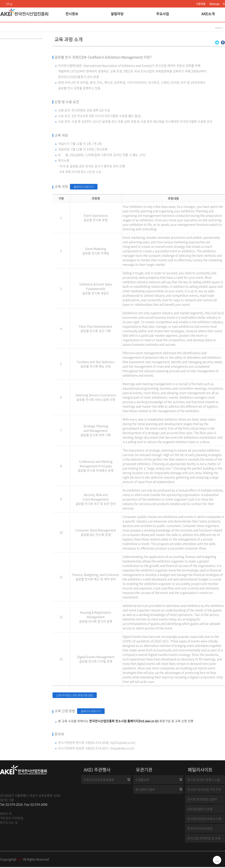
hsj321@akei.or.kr (122, 742)
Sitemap (214, 4)
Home (218, 28)
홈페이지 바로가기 (84, 187)
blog (9, 4)
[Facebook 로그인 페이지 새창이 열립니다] (223, 42)
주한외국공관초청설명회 (99, 780)
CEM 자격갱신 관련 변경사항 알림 (75, 695)
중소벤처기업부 (145, 789)
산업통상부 (142, 780)
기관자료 (201, 4)
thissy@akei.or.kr (122, 748)
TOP (217, 861)
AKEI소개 (6, 813)
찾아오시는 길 (9, 822)
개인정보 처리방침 (12, 818)
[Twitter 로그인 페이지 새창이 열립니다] (217, 42)
